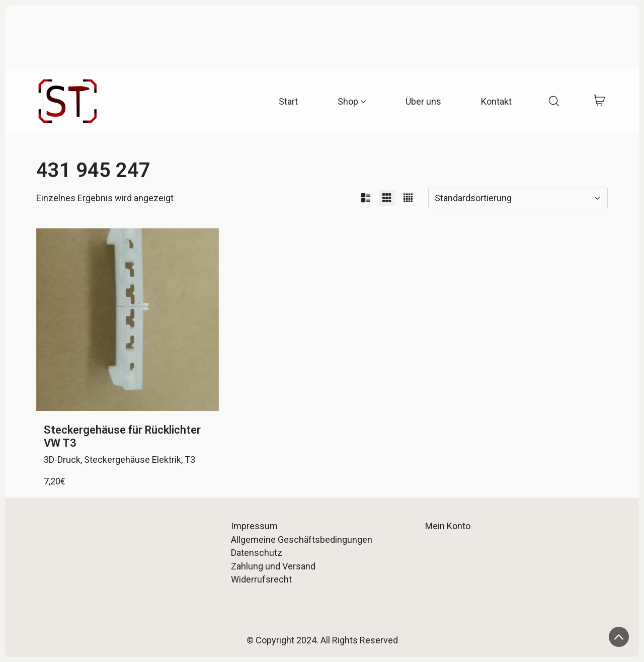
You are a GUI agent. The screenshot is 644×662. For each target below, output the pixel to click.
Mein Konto (448, 526)
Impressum (254, 526)
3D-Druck (62, 460)
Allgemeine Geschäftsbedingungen (302, 540)
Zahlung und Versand (273, 566)
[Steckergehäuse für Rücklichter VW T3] (128, 320)
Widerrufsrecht (261, 579)
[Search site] (554, 101)
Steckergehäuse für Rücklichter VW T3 (122, 436)
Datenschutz (257, 553)
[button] (366, 198)
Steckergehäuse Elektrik (133, 460)
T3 (190, 460)
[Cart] (599, 101)
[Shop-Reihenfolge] (518, 198)
